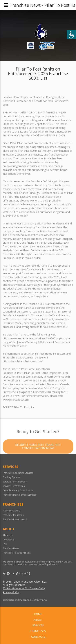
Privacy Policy (11, 592)
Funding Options (11, 477)
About (38, 620)
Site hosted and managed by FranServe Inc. (25, 600)
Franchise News (11, 548)
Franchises (38, 631)
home (38, 614)
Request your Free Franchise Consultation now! (38, 453)
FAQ (5, 544)
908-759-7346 (17, 573)
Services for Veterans (14, 486)
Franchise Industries (13, 515)
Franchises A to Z (12, 511)
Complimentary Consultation (18, 490)
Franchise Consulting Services (18, 473)
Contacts (38, 637)
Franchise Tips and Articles (17, 553)
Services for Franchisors (15, 482)
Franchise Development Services (20, 495)
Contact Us (8, 540)
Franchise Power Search (15, 519)
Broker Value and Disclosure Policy (24, 588)
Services (38, 625)
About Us (8, 535)
